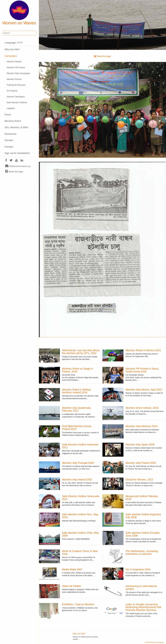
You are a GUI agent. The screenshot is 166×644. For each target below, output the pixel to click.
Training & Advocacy (16, 85)
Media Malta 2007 (72, 569)
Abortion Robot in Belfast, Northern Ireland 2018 (77, 391)
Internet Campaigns (16, 97)
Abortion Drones (14, 79)
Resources (11, 134)
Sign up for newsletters (17, 153)
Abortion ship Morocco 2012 (142, 426)
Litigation (11, 108)
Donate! (9, 140)
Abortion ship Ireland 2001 (77, 480)
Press (8, 115)
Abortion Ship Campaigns (18, 73)
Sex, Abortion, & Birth (16, 127)
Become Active (13, 121)
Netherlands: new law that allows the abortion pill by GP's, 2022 (81, 352)
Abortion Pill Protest (16, 67)
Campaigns (11, 56)
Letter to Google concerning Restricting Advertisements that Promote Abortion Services (143, 607)
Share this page (14, 171)
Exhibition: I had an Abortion (78, 604)
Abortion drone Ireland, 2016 (142, 408)
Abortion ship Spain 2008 (140, 445)
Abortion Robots (14, 62)
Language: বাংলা (14, 43)
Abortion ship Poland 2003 (141, 463)
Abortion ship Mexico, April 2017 (144, 390)
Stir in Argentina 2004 (138, 569)
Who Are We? (12, 49)
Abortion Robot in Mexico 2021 (143, 350)
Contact (9, 147)
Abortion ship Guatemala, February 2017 (77, 409)
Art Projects (12, 91)
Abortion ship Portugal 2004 (78, 463)
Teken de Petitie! (72, 586)
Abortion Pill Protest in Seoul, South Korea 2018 (142, 370)
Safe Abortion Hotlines (17, 102)
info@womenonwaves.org (18, 166)
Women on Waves (19, 13)
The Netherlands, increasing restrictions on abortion (142, 553)
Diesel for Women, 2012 (139, 480)
